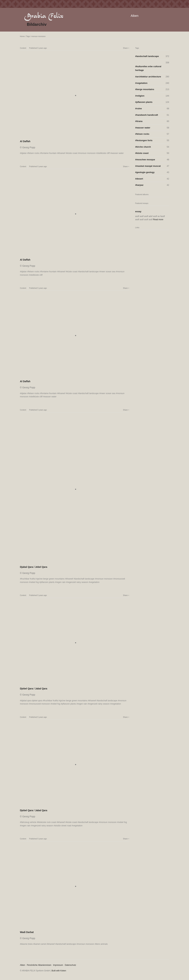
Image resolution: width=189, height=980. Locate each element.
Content (23, 48)
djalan (24, 153)
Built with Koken (59, 971)
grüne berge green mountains (51, 579)
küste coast (72, 153)
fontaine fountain (49, 153)
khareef (62, 153)
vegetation (95, 582)
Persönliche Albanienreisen (39, 965)
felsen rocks (34, 153)
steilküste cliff (104, 153)
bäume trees (27, 944)
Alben (135, 16)
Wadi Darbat (27, 932)
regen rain (61, 582)
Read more (158, 220)
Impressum (58, 965)
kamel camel (40, 944)
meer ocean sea (108, 272)
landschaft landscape (89, 272)
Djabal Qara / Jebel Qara (34, 567)
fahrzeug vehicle (29, 822)
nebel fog (34, 582)
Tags (28, 36)
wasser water (117, 153)
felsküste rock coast (47, 822)
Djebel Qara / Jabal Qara (34, 689)
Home (22, 36)
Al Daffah (25, 141)
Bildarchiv (37, 24)
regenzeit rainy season (78, 582)
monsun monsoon (38, 36)
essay (138, 211)
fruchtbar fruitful (28, 579)
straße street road (63, 826)
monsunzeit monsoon (40, 704)
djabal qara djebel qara (32, 701)
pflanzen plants (47, 582)
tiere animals (102, 944)
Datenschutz (70, 965)
